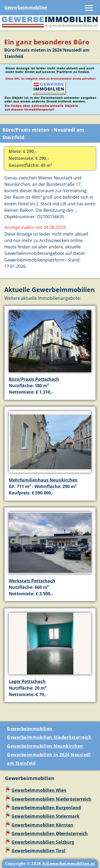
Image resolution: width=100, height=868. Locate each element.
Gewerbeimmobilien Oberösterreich (50, 834)
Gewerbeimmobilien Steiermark (45, 816)
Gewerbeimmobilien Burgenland (46, 808)
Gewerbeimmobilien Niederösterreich (49, 737)
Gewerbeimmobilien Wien (39, 790)
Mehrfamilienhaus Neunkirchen (43, 480)
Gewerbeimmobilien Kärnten (42, 825)
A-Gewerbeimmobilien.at (69, 863)
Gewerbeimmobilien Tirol (38, 851)
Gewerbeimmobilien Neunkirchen (45, 746)
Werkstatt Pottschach (32, 581)
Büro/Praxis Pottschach (34, 379)
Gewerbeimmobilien (26, 7)
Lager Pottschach (27, 681)
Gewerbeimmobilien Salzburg (43, 842)
